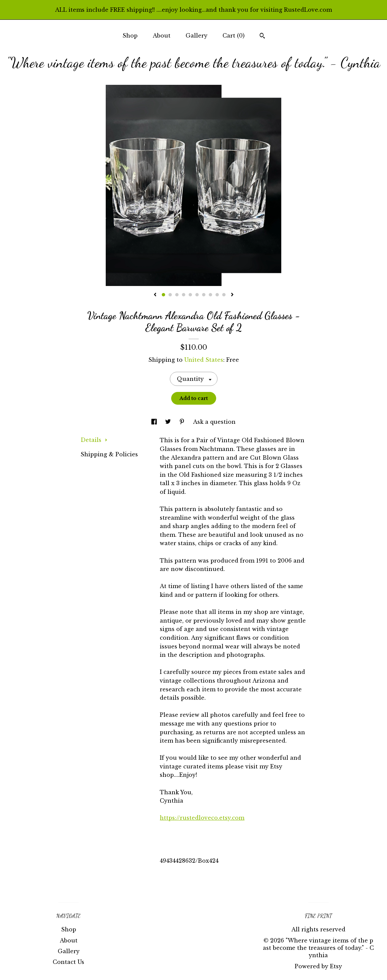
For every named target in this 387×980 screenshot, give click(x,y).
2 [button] (170, 295)
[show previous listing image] (155, 295)
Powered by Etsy (318, 966)
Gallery (197, 36)
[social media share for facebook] (155, 422)
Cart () (234, 36)
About (162, 36)
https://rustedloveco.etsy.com (202, 818)
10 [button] (224, 295)
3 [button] (177, 295)
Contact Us (68, 962)
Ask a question (214, 422)
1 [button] (163, 295)
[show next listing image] (232, 295)
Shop (130, 36)
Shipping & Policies (109, 454)
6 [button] (197, 295)
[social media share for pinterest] (183, 422)
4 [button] (184, 295)
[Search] (262, 37)
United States (204, 360)
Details (94, 440)
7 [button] (204, 295)
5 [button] (190, 295)
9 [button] (217, 295)
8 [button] (210, 295)
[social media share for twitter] (169, 422)
